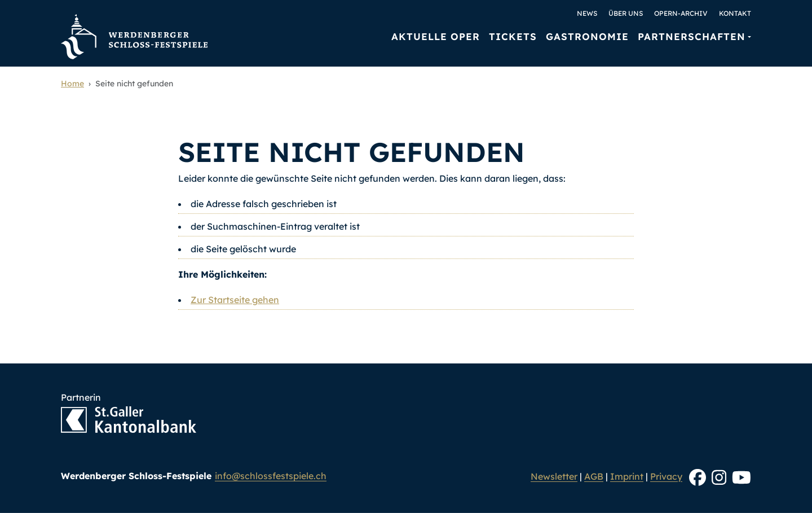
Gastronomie (587, 36)
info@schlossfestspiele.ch (271, 476)
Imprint (627, 476)
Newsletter (554, 476)
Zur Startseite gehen (235, 300)
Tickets (513, 36)
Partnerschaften (692, 36)
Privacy (666, 476)
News (587, 13)
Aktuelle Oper (436, 36)
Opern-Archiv (681, 13)
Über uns (626, 13)
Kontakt (735, 13)
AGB (594, 476)
